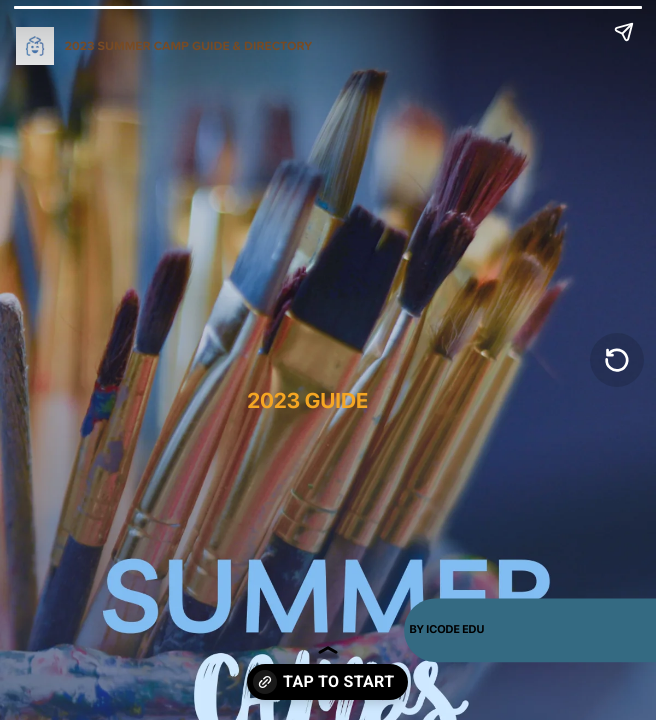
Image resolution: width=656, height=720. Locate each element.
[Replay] (617, 360)
